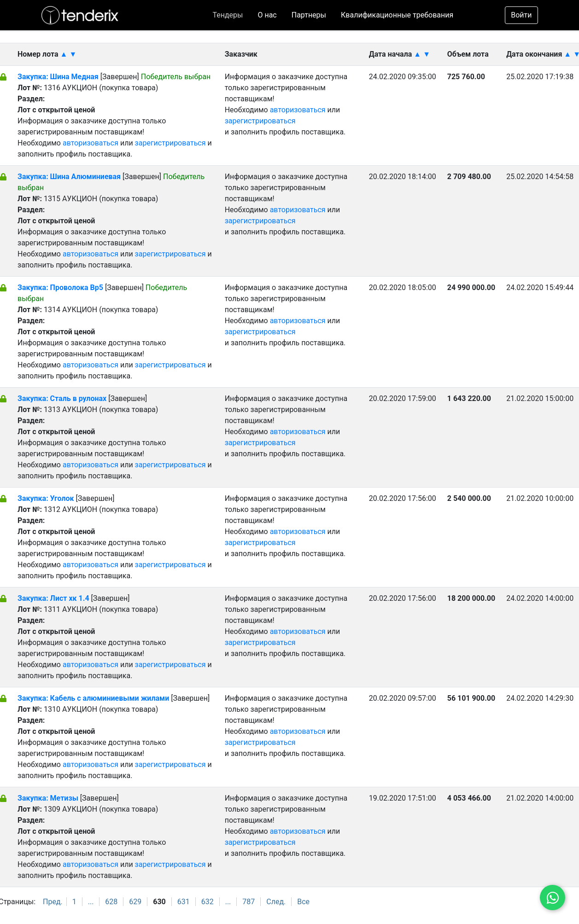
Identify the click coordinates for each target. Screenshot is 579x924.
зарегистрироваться (170, 143)
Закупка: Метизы (48, 798)
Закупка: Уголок (47, 498)
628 (111, 902)
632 (208, 902)
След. (276, 902)
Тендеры (228, 15)
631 (184, 902)
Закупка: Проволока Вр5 (60, 288)
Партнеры (309, 15)
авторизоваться (91, 143)
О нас (267, 15)
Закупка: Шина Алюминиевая (69, 177)
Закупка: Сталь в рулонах (62, 398)
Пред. (53, 902)
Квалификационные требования (397, 15)
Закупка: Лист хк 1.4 (53, 598)
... (91, 902)
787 (249, 902)
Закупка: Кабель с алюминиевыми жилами (94, 698)
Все (303, 902)
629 (135, 902)
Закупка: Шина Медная (58, 77)
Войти (521, 15)
